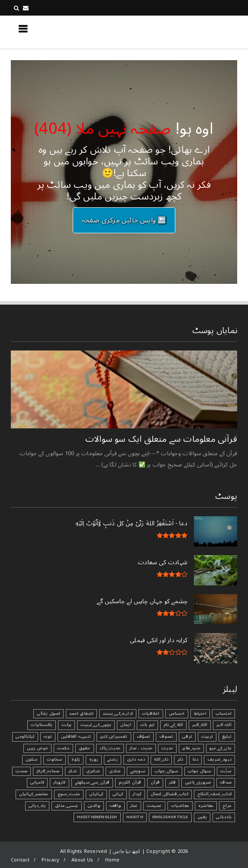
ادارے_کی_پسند (118, 714)
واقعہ (115, 806)
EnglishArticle (170, 817)
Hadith (135, 817)
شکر (73, 771)
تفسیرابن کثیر (114, 736)
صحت (21, 771)
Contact (20, 860)
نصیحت (154, 806)
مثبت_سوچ (69, 794)
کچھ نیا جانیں (203, 32)
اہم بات (147, 725)
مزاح (227, 806)
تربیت (207, 736)
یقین (202, 817)
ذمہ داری (136, 759)
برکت (66, 725)
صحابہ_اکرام (48, 771)
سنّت (226, 771)
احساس (177, 714)
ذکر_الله (161, 759)
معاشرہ (206, 806)
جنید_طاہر (191, 748)
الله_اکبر (200, 725)
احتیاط (200, 714)
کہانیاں (96, 794)
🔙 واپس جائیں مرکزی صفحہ (124, 220)
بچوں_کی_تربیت (96, 725)
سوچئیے (138, 771)
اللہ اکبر (224, 725)
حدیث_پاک (110, 748)
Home (113, 860)
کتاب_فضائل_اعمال (169, 794)
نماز (134, 806)
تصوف (166, 736)
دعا (196, 759)
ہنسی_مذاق (67, 806)
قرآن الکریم (130, 782)
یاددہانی (224, 817)
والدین (94, 806)
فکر (172, 782)
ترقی (187, 736)
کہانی (118, 794)
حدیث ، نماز (141, 748)
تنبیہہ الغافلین (76, 736)
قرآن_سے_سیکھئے (92, 782)
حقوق (85, 748)
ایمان (126, 725)
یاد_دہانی (37, 806)
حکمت (63, 748)
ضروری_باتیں (198, 782)
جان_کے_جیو (221, 748)
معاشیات (180, 806)
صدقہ (226, 782)
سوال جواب (200, 771)
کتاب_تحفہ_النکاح (214, 794)
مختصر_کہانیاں (34, 794)
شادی (115, 771)
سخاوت (55, 759)
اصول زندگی (48, 714)
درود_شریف (219, 759)
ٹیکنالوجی (25, 736)
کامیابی (37, 782)
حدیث (167, 748)
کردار (137, 794)
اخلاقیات (151, 714)
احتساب (224, 714)
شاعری (93, 771)
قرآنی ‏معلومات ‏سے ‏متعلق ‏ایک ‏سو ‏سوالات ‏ (160, 439)
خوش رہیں (37, 748)
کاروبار (59, 782)
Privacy (50, 860)
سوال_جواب (167, 771)
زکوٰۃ (76, 759)
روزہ (94, 759)
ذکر (180, 759)
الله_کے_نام (173, 725)
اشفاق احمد (81, 714)
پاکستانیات (42, 725)
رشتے (113, 759)
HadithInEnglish (97, 817)
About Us (82, 860)
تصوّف (144, 736)
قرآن (155, 782)
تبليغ (227, 736)
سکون (32, 759)
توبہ (48, 736)
